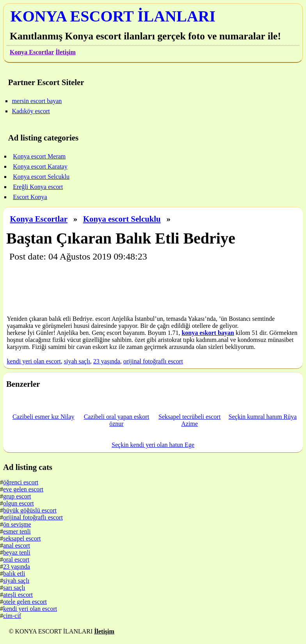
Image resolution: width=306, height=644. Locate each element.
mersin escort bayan (37, 101)
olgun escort (19, 503)
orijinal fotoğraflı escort (153, 361)
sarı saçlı (14, 588)
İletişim (66, 52)
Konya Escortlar (32, 52)
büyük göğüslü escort (30, 510)
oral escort (16, 559)
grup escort (17, 496)
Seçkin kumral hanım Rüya (262, 417)
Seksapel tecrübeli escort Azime (189, 420)
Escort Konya (30, 197)
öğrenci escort (21, 482)
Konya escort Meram (39, 156)
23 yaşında (107, 361)
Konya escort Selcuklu (122, 219)
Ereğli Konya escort (38, 187)
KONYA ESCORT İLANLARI (113, 16)
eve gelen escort (23, 489)
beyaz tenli (17, 552)
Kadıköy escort (31, 111)
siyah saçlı (77, 361)
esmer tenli (17, 531)
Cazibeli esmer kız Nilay (44, 417)
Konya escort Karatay (40, 166)
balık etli (14, 574)
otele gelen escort (25, 602)
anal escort (17, 545)
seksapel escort (22, 538)
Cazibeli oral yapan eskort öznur (117, 420)
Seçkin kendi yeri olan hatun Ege (153, 445)
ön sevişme (17, 524)
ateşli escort (18, 595)
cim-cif (12, 616)
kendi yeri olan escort (34, 361)
